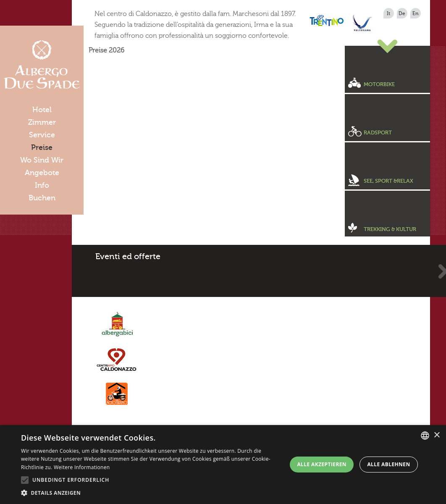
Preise (42, 147)
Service (42, 135)
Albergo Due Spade (42, 65)
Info (42, 185)
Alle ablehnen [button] (388, 464)
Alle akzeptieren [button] (322, 464)
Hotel (42, 110)
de (402, 13)
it (388, 13)
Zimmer (42, 122)
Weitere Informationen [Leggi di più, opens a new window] (82, 467)
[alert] (223, 465)
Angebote (42, 173)
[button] (151, 493)
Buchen (42, 198)
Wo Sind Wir (42, 160)
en (416, 13)
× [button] (437, 435)
